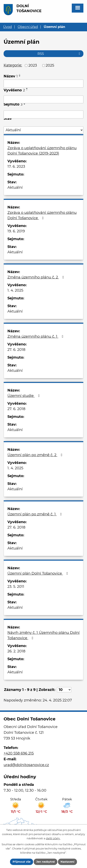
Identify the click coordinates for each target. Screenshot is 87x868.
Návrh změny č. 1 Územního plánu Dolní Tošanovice (43, 635)
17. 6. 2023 (16, 167)
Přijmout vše (22, 862)
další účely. (53, 838)
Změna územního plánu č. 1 (36, 336)
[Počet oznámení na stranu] (64, 690)
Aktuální (15, 187)
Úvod (8, 27)
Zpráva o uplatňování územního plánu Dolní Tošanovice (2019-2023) (42, 151)
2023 (33, 65)
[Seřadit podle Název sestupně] (20, 76)
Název (11, 76)
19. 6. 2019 (16, 231)
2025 (50, 65)
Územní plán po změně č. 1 (35, 514)
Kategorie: (13, 65)
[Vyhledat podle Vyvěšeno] (43, 100)
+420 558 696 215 (19, 753)
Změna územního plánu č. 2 (36, 277)
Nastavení (67, 862)
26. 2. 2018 (16, 651)
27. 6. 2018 (16, 350)
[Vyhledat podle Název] (43, 84)
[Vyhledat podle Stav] (43, 130)
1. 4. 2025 (15, 290)
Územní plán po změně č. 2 (36, 455)
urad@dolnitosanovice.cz (26, 765)
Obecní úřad (28, 27)
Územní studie (24, 396)
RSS (59, 54)
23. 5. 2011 (16, 587)
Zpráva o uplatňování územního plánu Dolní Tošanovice (42, 215)
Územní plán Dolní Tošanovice (38, 573)
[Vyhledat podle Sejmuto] (43, 114)
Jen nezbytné (46, 862)
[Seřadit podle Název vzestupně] (20, 74)
